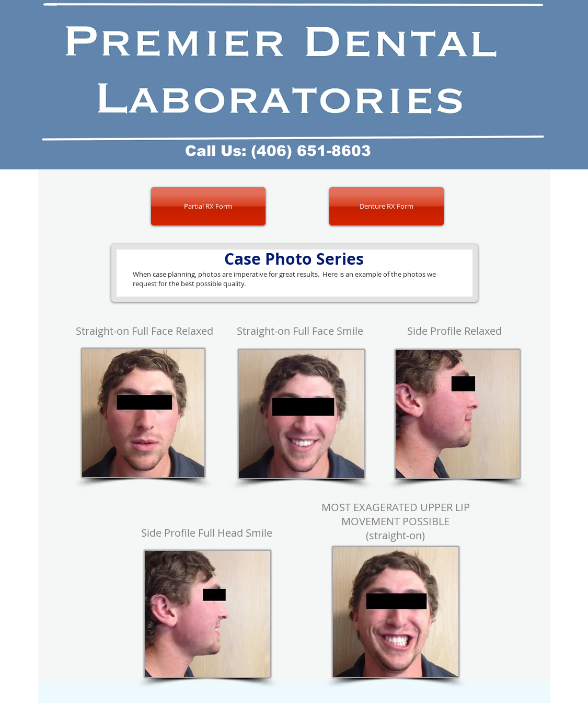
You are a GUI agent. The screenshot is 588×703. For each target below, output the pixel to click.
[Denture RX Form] (387, 206)
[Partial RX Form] (208, 206)
